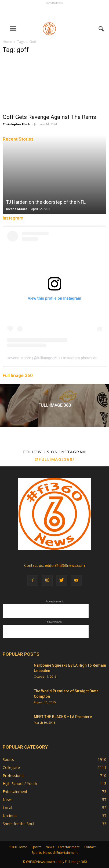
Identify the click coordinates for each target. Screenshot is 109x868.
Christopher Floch (17, 124)
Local (7, 808)
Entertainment (15, 792)
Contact (90, 847)
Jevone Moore (17, 209)
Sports (8, 759)
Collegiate (11, 767)
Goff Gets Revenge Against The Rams (49, 117)
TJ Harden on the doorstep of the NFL (46, 202)
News (8, 800)
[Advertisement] (54, 12)
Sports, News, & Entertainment (55, 853)
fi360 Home (18, 847)
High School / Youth (20, 784)
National (10, 816)
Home (7, 42)
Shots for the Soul (18, 824)
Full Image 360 (18, 375)
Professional (14, 775)
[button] (101, 29)
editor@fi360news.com (65, 565)
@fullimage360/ (55, 459)
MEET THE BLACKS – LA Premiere (63, 717)
